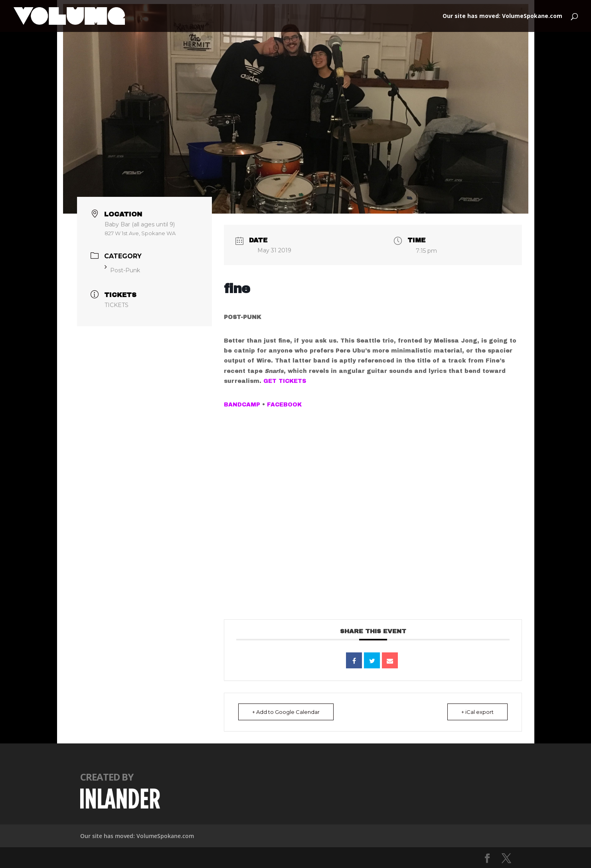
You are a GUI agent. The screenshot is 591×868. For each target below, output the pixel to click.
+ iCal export (477, 712)
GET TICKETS (285, 381)
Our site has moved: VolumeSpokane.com (502, 16)
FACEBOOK (284, 405)
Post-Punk (122, 270)
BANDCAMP (242, 405)
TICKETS (117, 305)
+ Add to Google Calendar (286, 712)
